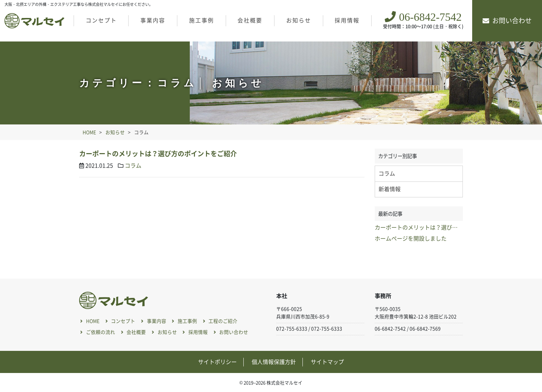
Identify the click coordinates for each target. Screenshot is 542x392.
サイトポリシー (217, 362)
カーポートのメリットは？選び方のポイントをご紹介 (158, 154)
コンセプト (101, 20)
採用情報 (347, 20)
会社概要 (250, 20)
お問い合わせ (512, 21)
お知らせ (299, 20)
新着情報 (390, 189)
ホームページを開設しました (411, 239)
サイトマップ (327, 362)
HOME (93, 321)
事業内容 (153, 20)
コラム (133, 166)
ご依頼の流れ (101, 332)
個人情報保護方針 (274, 362)
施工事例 (202, 20)
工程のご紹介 (223, 321)
